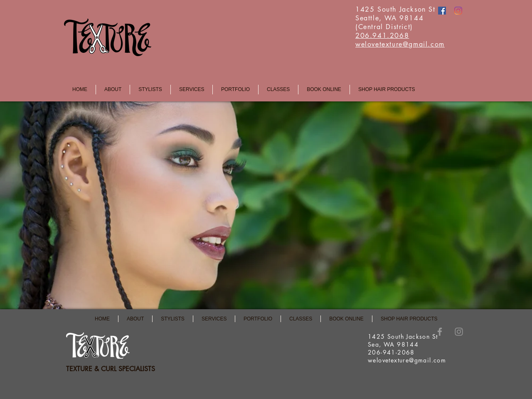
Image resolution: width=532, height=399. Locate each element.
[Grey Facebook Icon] (440, 332)
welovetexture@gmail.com (407, 360)
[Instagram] (458, 11)
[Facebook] (442, 11)
